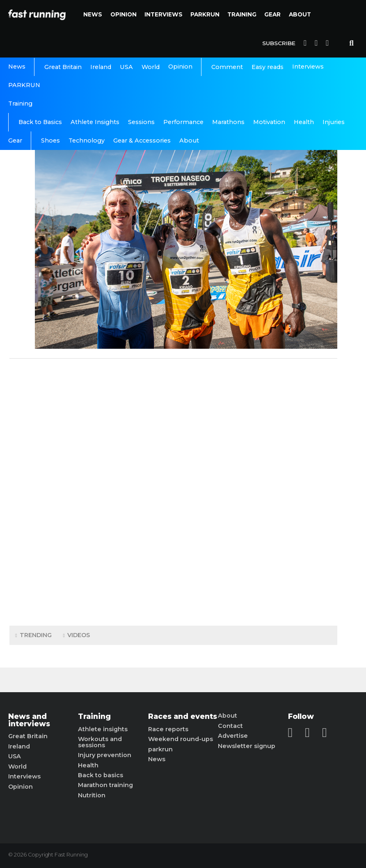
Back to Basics (40, 122)
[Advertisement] (174, 490)
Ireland (101, 67)
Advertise (233, 736)
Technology (87, 140)
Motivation (269, 122)
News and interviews (29, 720)
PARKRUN (205, 14)
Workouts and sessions (100, 742)
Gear (272, 14)
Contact (230, 726)
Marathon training (105, 785)
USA (126, 67)
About (300, 14)
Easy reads (268, 67)
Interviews (164, 14)
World (151, 67)
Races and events (183, 716)
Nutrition (92, 795)
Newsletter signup (247, 746)
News (93, 14)
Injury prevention (105, 755)
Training (242, 14)
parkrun (160, 749)
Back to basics (101, 775)
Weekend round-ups (181, 739)
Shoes (50, 140)
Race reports (168, 729)
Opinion (124, 14)
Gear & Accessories (142, 140)
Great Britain (63, 67)
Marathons (228, 122)
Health (304, 122)
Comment (227, 67)
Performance (183, 122)
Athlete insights (103, 729)
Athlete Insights (95, 122)
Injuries (334, 122)
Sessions (141, 122)
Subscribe (279, 43)
